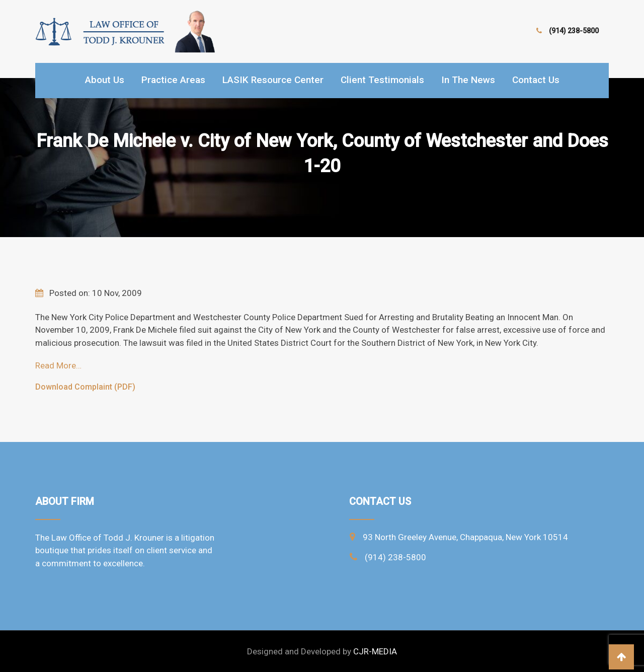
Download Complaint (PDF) (85, 387)
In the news (468, 80)
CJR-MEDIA (375, 651)
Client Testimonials (382, 80)
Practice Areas (173, 80)
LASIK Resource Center (273, 80)
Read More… (58, 365)
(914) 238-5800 (574, 31)
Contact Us (536, 80)
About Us (105, 80)
